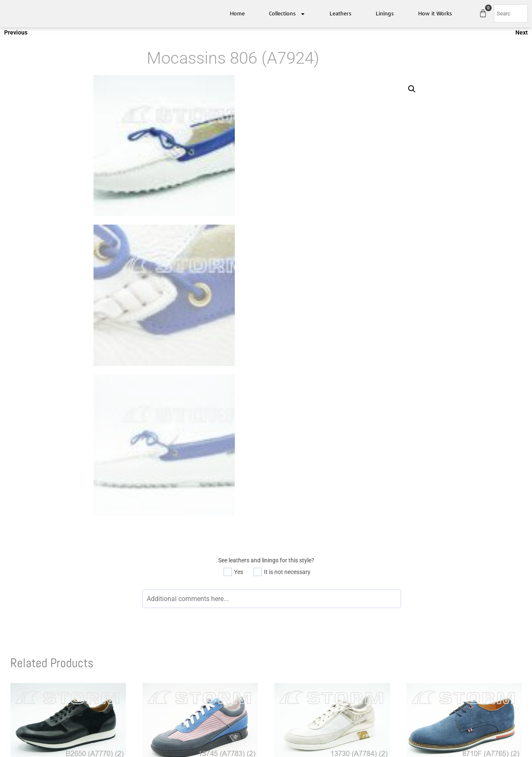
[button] (412, 92)
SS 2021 (281, 639)
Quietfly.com (280, 701)
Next (522, 35)
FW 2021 (282, 650)
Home (237, 14)
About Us (170, 650)
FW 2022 (282, 660)
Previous (16, 35)
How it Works (435, 14)
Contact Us (172, 660)
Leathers (341, 14)
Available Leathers (406, 639)
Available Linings (404, 650)
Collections (287, 14)
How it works (399, 660)
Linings (385, 14)
